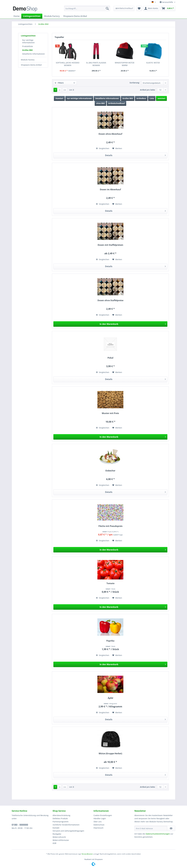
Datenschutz (99, 825)
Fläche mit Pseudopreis (110, 526)
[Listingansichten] (32, 16)
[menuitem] (87, 10)
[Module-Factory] (52, 16)
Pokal (110, 358)
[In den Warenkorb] (110, 324)
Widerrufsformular (61, 840)
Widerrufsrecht (59, 837)
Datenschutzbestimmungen (158, 834)
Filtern (59, 83)
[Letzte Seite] (65, 90)
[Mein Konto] (151, 8)
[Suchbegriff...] (87, 8)
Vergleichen (103, 148)
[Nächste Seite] (60, 90)
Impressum (98, 828)
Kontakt (56, 828)
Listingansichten (28, 36)
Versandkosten (87, 854)
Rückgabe (57, 834)
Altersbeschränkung (61, 815)
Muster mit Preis (110, 413)
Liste (152, 98)
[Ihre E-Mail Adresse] (151, 828)
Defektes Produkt (60, 818)
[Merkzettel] (139, 8)
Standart (59, 98)
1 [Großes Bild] (55, 90)
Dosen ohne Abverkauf (110, 134)
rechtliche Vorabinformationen (66, 825)
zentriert (161, 98)
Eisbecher (110, 471)
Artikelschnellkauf (116, 103)
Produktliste (28, 46)
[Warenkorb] (168, 8)
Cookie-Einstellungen (103, 815)
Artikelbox (141, 98)
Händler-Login (100, 818)
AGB (54, 843)
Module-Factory (28, 60)
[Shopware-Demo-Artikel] (75, 16)
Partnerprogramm (61, 822)
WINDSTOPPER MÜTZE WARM (125, 64)
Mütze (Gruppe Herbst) (110, 754)
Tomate (110, 583)
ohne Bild (100, 103)
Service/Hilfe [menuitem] (167, 2)
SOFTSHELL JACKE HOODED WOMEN (68, 64)
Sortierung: (135, 83)
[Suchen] (107, 8)
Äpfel (110, 698)
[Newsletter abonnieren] (171, 828)
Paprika (110, 641)
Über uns (98, 822)
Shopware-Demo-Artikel (31, 65)
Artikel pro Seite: (148, 90)
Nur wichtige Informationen (28, 41)
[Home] (16, 16)
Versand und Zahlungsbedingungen (68, 831)
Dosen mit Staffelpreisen (110, 245)
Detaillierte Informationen (34, 54)
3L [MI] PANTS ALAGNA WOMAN (96, 64)
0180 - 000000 (20, 825)
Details (135, 155)
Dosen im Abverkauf (110, 190)
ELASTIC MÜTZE (153, 63)
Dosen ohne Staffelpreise (110, 300)
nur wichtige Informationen (79, 98)
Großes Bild (27, 50)
